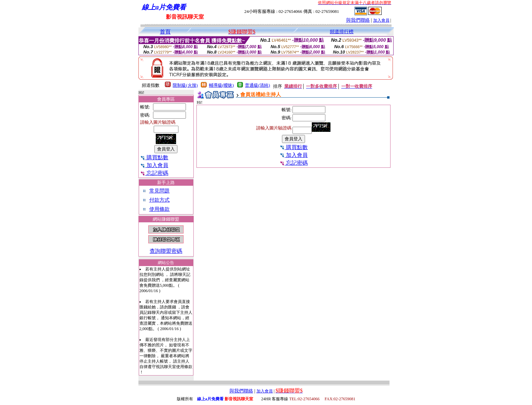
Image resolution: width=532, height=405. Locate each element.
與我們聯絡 (358, 20)
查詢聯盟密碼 (166, 251)
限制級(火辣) (185, 85)
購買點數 (154, 157)
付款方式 (159, 200)
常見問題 (159, 191)
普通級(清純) (258, 85)
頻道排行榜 (342, 32)
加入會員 (381, 20)
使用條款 (159, 209)
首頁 (165, 32)
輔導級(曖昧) (222, 85)
